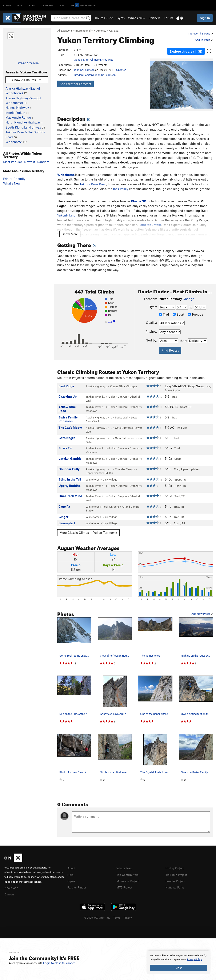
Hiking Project (175, 866)
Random (43, 162)
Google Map (81, 60)
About (72, 866)
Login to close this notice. (60, 963)
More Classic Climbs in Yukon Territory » (88, 530)
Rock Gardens (111, 504)
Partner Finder (78, 884)
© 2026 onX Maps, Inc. (97, 914)
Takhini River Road (93, 181)
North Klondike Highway (23, 122)
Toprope (196, 312)
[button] (154, 82)
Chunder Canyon (125, 466)
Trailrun (47, 5)
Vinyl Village (110, 477)
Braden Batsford (84, 75)
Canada (114, 31)
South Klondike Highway (23, 127)
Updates (121, 70)
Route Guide (104, 18)
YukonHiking (66, 213)
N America (100, 31)
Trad (164, 312)
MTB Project (125, 884)
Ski (62, 5)
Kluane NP (116, 384)
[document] (179, 962)
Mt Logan (131, 384)
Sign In (205, 18)
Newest (30, 162)
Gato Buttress (123, 425)
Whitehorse (14, 142)
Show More (70, 231)
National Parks (176, 884)
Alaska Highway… (96, 384)
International (83, 31)
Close (179, 968)
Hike (32, 5)
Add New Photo (202, 611)
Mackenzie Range (18, 117)
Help (71, 872)
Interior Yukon (15, 113)
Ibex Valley (121, 186)
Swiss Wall (121, 415)
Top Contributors (128, 872)
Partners (155, 18)
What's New (137, 18)
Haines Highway (17, 108)
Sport (179, 312)
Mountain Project (129, 878)
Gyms (121, 18)
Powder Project (176, 878)
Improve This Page (200, 33)
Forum (168, 18)
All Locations (65, 31)
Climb (7, 5)
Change (188, 296)
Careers (10, 891)
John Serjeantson (84, 70)
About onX (12, 885)
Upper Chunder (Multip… (100, 470)
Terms (117, 914)
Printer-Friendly (14, 179)
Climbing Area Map (27, 63)
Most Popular (13, 162)
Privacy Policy (194, 959)
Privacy (128, 914)
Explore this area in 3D (186, 50)
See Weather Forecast (75, 84)
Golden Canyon (118, 394)
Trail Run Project (177, 872)
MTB (20, 5)
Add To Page (204, 40)
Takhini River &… (96, 394)
